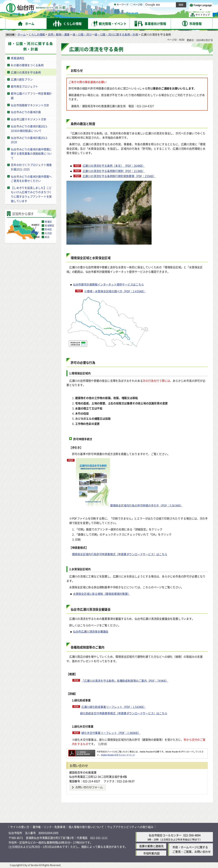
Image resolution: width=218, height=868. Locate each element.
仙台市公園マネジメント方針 (29, 119)
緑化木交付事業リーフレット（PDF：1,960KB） (111, 733)
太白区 (48, 233)
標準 (170, 4)
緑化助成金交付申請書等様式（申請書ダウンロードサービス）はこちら (124, 713)
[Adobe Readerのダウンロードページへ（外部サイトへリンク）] (82, 751)
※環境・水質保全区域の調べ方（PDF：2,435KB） (115, 291)
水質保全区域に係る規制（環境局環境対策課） (102, 593)
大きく (164, 9)
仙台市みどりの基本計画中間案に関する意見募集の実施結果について (31, 153)
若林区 (48, 229)
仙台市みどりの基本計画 (26, 112)
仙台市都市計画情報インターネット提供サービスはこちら (108, 284)
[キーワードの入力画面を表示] (115, 15)
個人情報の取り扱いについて (86, 827)
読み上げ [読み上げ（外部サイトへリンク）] (140, 4)
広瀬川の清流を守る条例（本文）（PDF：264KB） (114, 166)
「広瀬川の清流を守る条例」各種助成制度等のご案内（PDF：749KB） (125, 681)
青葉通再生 (18, 58)
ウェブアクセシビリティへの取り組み (130, 827)
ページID (136, 15)
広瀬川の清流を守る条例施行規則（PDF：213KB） (114, 171)
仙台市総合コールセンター (165, 835)
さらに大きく (178, 9)
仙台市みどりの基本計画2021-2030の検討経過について (29, 128)
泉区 (47, 237)
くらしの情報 (37, 34)
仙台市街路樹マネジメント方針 (30, 105)
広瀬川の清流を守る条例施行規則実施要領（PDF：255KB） (119, 176)
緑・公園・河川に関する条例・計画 (116, 34)
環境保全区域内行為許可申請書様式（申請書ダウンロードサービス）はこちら (120, 554)
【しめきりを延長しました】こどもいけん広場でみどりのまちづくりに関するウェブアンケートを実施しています (31, 194)
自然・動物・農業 (59, 34)
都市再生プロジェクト (24, 86)
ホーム (22, 34)
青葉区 (48, 222)
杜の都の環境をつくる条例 (27, 65)
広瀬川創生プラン (22, 79)
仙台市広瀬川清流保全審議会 (91, 631)
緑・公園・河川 (82, 34)
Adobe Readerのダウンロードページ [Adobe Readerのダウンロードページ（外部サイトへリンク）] (118, 755)
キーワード (121, 15)
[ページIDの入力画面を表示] (131, 15)
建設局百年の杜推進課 (83, 772)
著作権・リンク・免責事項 (49, 827)
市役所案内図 (151, 853)
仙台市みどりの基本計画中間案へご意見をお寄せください (31, 178)
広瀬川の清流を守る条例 (26, 72)
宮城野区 (49, 225)
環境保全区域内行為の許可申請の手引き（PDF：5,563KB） (129, 483)
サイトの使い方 (20, 827)
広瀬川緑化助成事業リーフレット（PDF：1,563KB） (114, 707)
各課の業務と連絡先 (151, 846)
